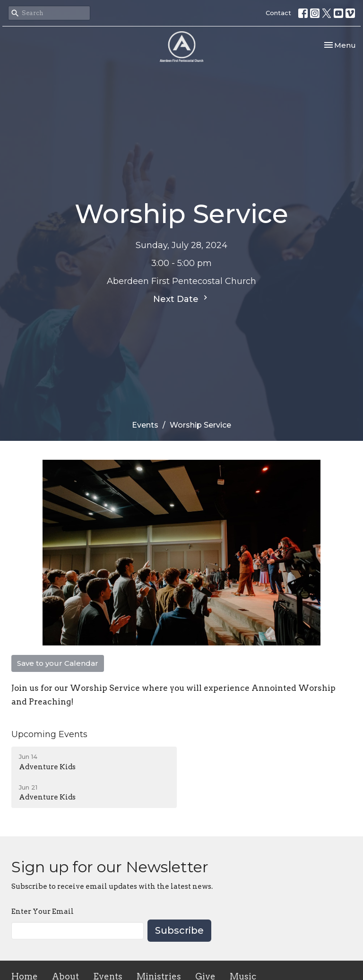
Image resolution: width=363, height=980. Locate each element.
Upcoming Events (49, 734)
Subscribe (179, 930)
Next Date (181, 299)
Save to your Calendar (58, 663)
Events (145, 425)
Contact (278, 13)
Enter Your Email (43, 911)
